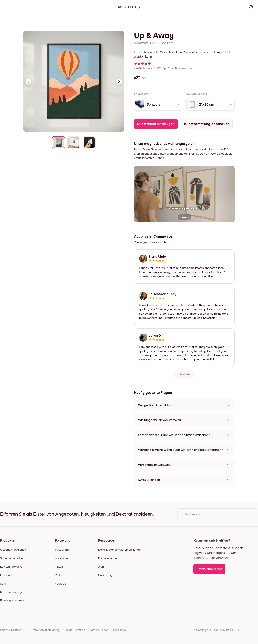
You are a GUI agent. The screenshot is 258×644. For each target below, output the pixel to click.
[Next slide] (119, 82)
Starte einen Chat (209, 569)
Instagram (62, 550)
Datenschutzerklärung (46, 630)
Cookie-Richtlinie (74, 630)
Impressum (119, 630)
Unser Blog (106, 575)
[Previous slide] (28, 82)
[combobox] (158, 105)
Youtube (61, 584)
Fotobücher (8, 575)
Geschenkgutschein (13, 550)
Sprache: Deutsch (12, 630)
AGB (101, 567)
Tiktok (59, 567)
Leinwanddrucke (11, 567)
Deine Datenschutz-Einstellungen (120, 550)
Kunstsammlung (11, 592)
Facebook (62, 558)
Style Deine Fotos (12, 558)
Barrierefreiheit (108, 558)
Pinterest (61, 575)
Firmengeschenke (12, 601)
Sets (3, 584)
